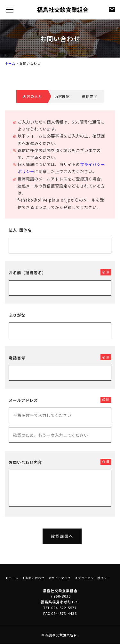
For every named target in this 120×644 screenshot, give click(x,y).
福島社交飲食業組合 (61, 635)
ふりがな (17, 322)
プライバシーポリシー (94, 578)
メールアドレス (23, 406)
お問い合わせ (35, 578)
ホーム (10, 63)
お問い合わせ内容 (25, 468)
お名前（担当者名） (27, 279)
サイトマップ (61, 578)
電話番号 (17, 364)
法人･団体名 (20, 236)
